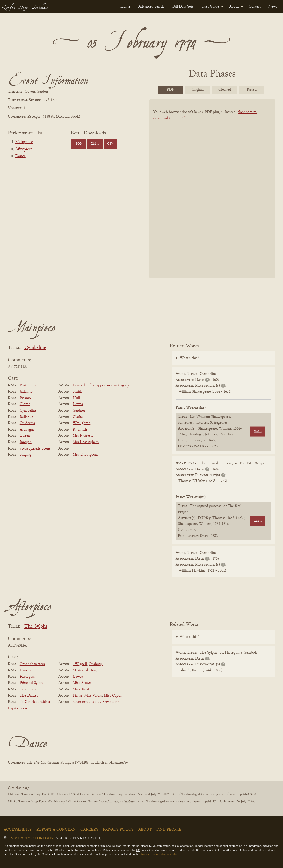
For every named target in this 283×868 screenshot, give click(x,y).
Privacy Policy (118, 830)
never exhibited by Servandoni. (97, 702)
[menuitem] (125, 7)
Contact (255, 7)
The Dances (29, 696)
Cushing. (96, 664)
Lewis (77, 385)
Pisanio (25, 398)
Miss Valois (93, 696)
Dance (20, 156)
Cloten (25, 404)
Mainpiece (24, 142)
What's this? (189, 358)
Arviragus (27, 430)
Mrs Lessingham (86, 442)
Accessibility (18, 830)
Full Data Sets (183, 7)
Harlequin (27, 677)
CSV (110, 144)
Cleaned (225, 90)
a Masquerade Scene (35, 449)
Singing (25, 455)
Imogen (26, 442)
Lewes (78, 404)
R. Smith (80, 430)
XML (95, 144)
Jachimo (26, 392)
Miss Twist (81, 689)
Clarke (78, 417)
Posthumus (28, 385)
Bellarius (26, 417)
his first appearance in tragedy (107, 385)
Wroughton (82, 423)
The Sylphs (36, 627)
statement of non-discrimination (159, 854)
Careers (89, 830)
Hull (76, 398)
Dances (25, 670)
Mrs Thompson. (85, 455)
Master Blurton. (85, 670)
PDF (170, 90)
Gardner (79, 411)
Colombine (28, 689)
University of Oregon (30, 838)
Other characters (32, 664)
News (273, 7)
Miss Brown (82, 683)
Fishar (78, 696)
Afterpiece (24, 149)
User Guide (210, 7)
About (234, 7)
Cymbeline (35, 348)
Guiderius (27, 423)
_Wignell (80, 664)
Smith (78, 392)
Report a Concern (56, 830)
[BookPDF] (212, 191)
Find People (169, 830)
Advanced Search (151, 7)
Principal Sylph (31, 683)
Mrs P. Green (83, 436)
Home (125, 7)
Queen (25, 436)
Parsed (252, 90)
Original (198, 90)
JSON (78, 144)
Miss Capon (113, 696)
